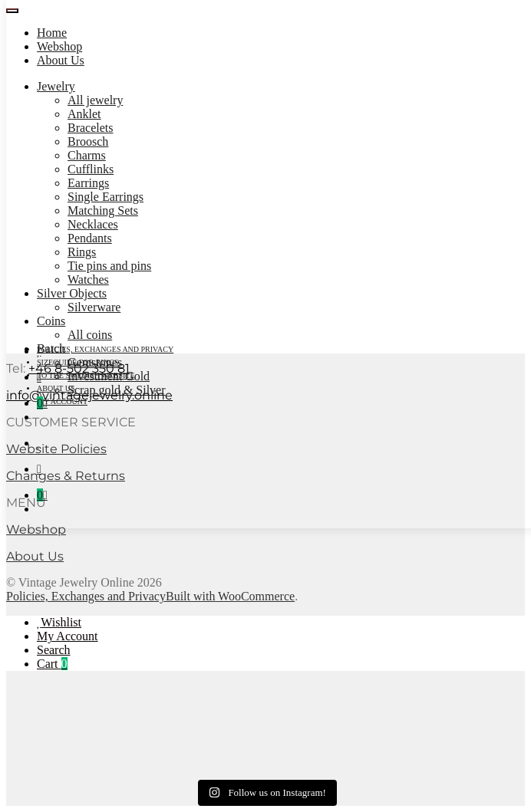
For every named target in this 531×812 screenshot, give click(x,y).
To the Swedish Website (86, 375)
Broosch (88, 141)
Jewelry (56, 86)
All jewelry (95, 100)
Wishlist (61, 622)
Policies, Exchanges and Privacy (105, 349)
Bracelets (91, 128)
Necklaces (93, 224)
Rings (82, 252)
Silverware (94, 307)
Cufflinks (91, 169)
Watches (88, 279)
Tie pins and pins (109, 266)
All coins (90, 335)
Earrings (88, 183)
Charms (87, 155)
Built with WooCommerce (230, 596)
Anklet (84, 114)
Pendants (90, 238)
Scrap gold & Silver (117, 390)
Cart (52, 664)
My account (62, 401)
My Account (68, 636)
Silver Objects (72, 293)
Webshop (59, 46)
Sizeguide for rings (78, 362)
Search (54, 650)
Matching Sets (103, 210)
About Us (61, 60)
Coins (51, 321)
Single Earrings (106, 197)
